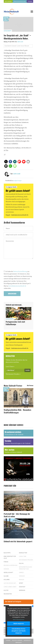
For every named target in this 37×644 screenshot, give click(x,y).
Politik (21, 563)
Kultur (6, 590)
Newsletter (23, 553)
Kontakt (8, 640)
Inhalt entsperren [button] (18, 624)
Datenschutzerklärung (20, 272)
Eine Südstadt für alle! (10, 557)
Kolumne (7, 580)
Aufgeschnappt (8, 31)
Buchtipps (7, 553)
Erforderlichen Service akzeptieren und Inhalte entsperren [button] (18, 631)
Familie (6, 562)
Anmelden (28, 370)
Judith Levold (20, 42)
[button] (6, 162)
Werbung (22, 590)
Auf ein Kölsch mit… (10, 583)
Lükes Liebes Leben (10, 587)
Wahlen (22, 580)
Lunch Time (9, 367)
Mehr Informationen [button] (19, 620)
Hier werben (8, 1)
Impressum (18, 643)
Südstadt (22, 587)
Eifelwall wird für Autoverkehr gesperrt (18, 542)
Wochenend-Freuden (12, 374)
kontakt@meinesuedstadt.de (17, 286)
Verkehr (22, 576)
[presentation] (19, 265)
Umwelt (22, 573)
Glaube (6, 576)
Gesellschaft (8, 573)
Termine (30, 1)
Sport (21, 583)
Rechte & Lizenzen (17, 640)
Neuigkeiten (8, 594)
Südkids (6, 569)
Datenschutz (27, 640)
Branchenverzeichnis (20, 1)
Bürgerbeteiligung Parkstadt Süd (26, 568)
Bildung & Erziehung (11, 565)
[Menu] (32, 12)
